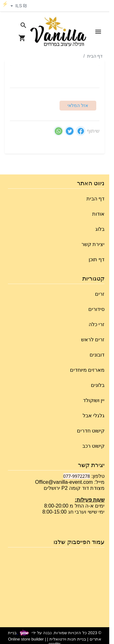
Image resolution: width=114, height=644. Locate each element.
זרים (100, 294)
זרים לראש (93, 340)
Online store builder (26, 639)
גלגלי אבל (94, 416)
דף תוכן (97, 259)
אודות (98, 214)
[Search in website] (23, 25)
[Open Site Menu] (98, 32)
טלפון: (97, 476)
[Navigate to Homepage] (58, 32)
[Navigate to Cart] (22, 38)
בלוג (100, 229)
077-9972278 (77, 476)
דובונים (97, 355)
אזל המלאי (78, 105)
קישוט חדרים (91, 431)
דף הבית (95, 56)
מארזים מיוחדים (87, 370)
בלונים (98, 385)
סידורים (96, 309)
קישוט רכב (93, 446)
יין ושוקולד (94, 400)
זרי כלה (97, 324)
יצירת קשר (93, 244)
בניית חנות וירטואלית (68, 639)
